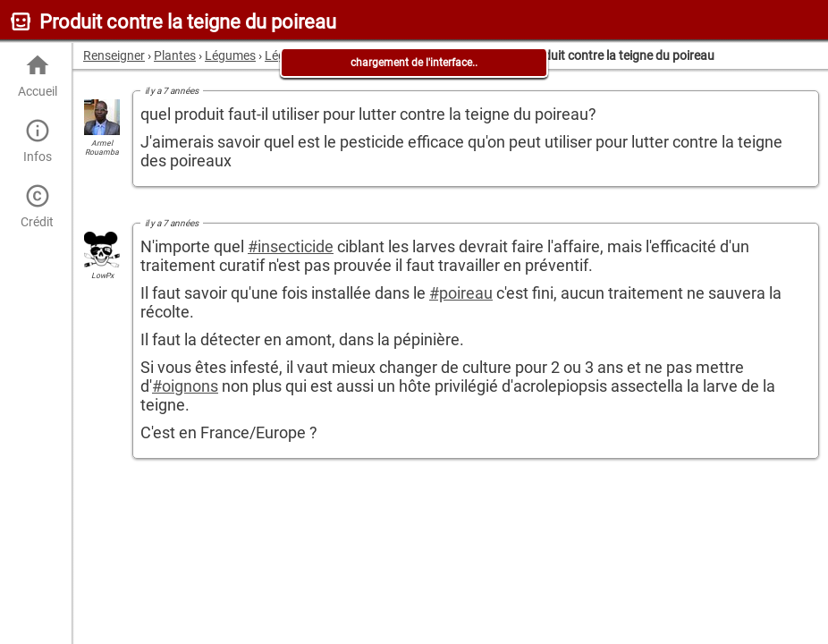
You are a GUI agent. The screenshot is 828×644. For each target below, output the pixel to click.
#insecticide (291, 246)
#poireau (461, 293)
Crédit (37, 206)
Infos (37, 141)
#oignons (185, 386)
